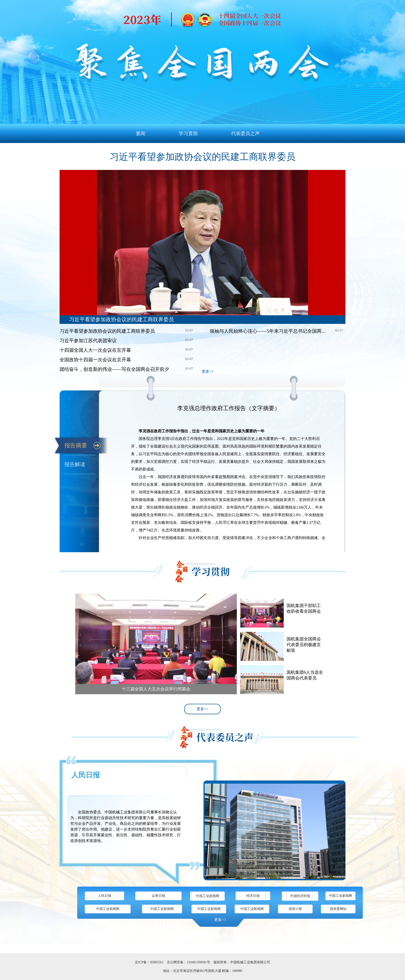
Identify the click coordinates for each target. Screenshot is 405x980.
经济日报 (253, 896)
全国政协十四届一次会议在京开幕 (95, 360)
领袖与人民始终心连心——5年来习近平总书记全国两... (267, 331)
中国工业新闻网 (208, 896)
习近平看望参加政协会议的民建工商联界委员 (202, 157)
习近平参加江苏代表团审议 (88, 341)
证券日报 (158, 896)
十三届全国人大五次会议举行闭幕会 (156, 689)
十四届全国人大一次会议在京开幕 (95, 350)
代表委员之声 (245, 133)
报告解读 (75, 464)
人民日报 (86, 775)
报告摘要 (76, 445)
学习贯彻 (188, 133)
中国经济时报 (300, 896)
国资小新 (295, 909)
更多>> (208, 371)
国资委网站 (338, 909)
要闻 (141, 133)
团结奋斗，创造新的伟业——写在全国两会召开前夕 (114, 369)
